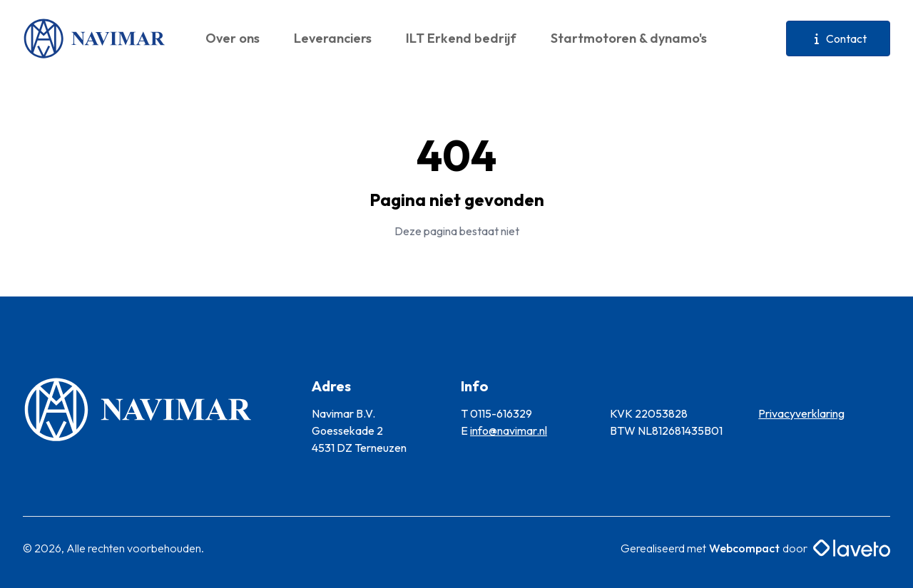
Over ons (233, 38)
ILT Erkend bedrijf (461, 38)
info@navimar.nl (509, 430)
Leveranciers (333, 38)
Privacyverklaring (801, 413)
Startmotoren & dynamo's (629, 38)
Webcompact (744, 548)
